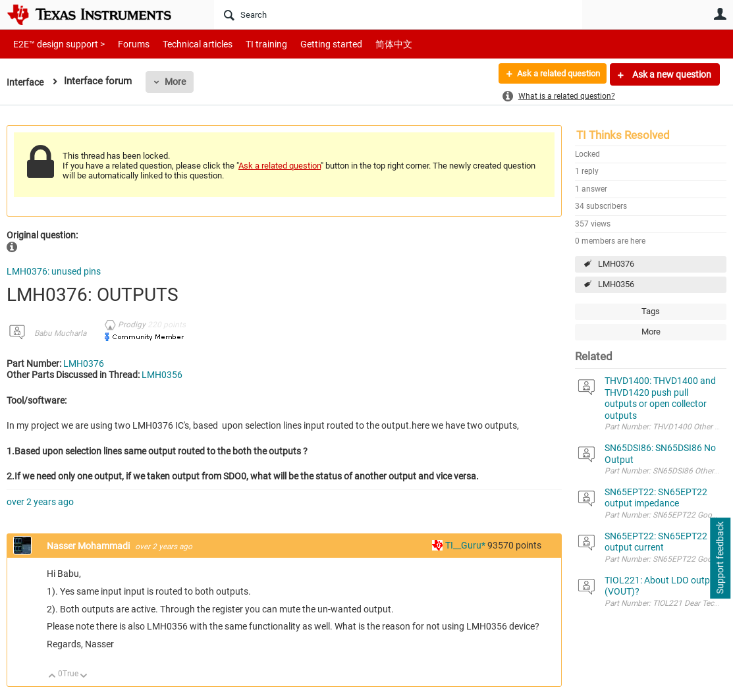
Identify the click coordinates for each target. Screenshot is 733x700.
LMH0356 (616, 284)
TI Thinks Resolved (623, 135)
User (720, 14)
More (177, 82)
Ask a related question (553, 74)
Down (84, 677)
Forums (123, 44)
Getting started (308, 44)
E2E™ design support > (55, 44)
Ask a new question (671, 74)
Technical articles (184, 44)
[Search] (398, 14)
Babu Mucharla (60, 333)
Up (52, 677)
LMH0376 (616, 264)
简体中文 (366, 44)
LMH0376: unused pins (54, 271)
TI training (249, 44)
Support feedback (720, 558)
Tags (651, 311)
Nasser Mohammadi (89, 546)
